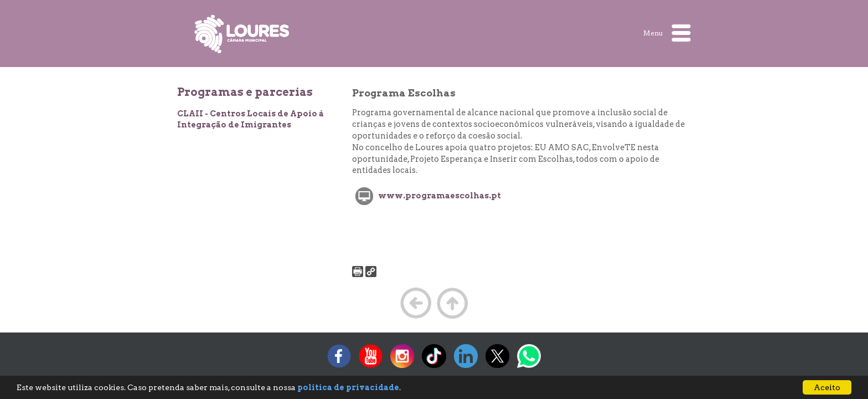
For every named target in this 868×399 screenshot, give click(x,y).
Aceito (827, 387)
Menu (667, 33)
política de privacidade (348, 387)
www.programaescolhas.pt (440, 196)
